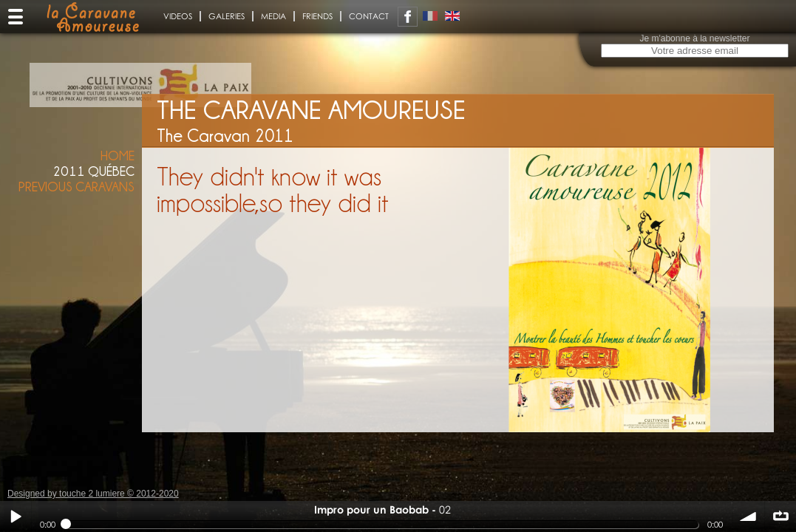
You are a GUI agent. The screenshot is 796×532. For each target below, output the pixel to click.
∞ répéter (780, 516)
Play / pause (16, 516)
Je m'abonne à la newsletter (694, 38)
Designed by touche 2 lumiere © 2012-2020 (93, 494)
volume (749, 516)
